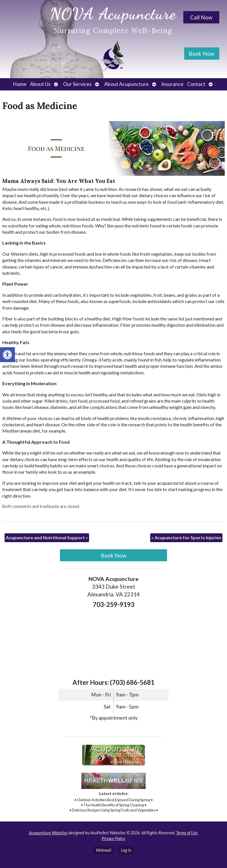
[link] (7, 355)
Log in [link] (126, 850)
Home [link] (20, 84)
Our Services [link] (77, 84)
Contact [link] (196, 84)
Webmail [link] (104, 850)
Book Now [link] (202, 54)
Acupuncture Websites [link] (48, 833)
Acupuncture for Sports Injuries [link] (186, 537)
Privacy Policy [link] (113, 838)
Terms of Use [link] (187, 833)
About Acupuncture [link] (126, 84)
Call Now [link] (201, 17)
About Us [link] (40, 84)
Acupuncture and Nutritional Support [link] (47, 537)
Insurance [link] (172, 84)
